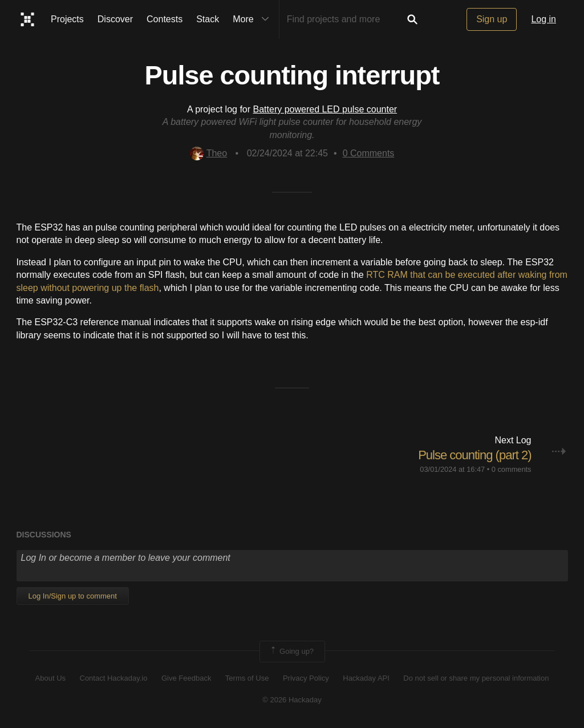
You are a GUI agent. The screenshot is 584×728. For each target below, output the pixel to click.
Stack (208, 19)
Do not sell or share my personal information (476, 678)
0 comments (512, 469)
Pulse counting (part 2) (474, 455)
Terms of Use (247, 678)
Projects (67, 19)
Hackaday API (366, 678)
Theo (208, 153)
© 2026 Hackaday (292, 700)
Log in (544, 19)
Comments (369, 153)
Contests (165, 19)
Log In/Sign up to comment (73, 596)
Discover (115, 19)
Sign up (492, 19)
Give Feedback (186, 678)
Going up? (291, 652)
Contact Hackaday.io (114, 678)
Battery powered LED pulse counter (325, 109)
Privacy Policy (306, 678)
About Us (50, 678)
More (253, 19)
